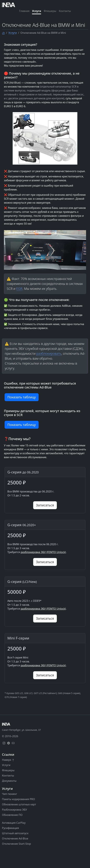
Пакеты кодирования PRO (18, 799)
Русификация (10, 828)
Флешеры (50, 11)
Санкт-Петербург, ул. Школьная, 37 (21, 730)
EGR (19, 289)
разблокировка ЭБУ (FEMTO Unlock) (43, 552)
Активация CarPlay (14, 823)
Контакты (65, 11)
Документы (9, 781)
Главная (24, 11)
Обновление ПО (12, 815)
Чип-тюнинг (10, 794)
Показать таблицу (22, 397)
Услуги (37, 11)
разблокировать (49, 354)
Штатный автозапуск (15, 833)
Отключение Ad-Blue (15, 838)
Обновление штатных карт (19, 804)
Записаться (45, 505)
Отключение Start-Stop (16, 844)
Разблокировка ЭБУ (14, 810)
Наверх (8, 760)
